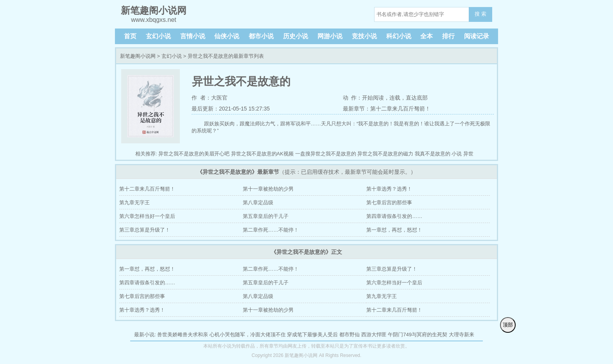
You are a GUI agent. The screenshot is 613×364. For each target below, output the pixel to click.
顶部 (508, 325)
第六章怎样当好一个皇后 (147, 216)
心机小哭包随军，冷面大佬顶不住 (248, 335)
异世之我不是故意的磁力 (385, 154)
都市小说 (261, 36)
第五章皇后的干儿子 (266, 216)
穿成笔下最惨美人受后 (312, 335)
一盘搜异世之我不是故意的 (326, 154)
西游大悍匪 (374, 335)
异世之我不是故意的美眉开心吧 (194, 154)
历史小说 (296, 36)
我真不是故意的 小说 (438, 154)
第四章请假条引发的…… (394, 216)
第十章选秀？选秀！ (389, 189)
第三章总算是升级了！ (145, 230)
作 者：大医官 (210, 98)
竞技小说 (364, 36)
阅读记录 (477, 36)
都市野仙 (350, 335)
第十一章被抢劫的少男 (268, 189)
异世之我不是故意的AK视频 (262, 154)
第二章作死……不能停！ (271, 230)
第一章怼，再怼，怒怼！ (394, 230)
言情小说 (193, 36)
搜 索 (480, 14)
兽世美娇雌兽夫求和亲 (183, 335)
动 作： (353, 98)
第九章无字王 (134, 203)
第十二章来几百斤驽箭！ (147, 189)
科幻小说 (399, 36)
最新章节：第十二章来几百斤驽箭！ (387, 109)
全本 (427, 36)
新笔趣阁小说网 (138, 56)
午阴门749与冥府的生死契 (418, 335)
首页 (130, 36)
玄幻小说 (158, 36)
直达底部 (417, 98)
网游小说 (330, 36)
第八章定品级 (258, 203)
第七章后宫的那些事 (389, 203)
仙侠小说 (227, 36)
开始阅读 (373, 98)
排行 (448, 36)
